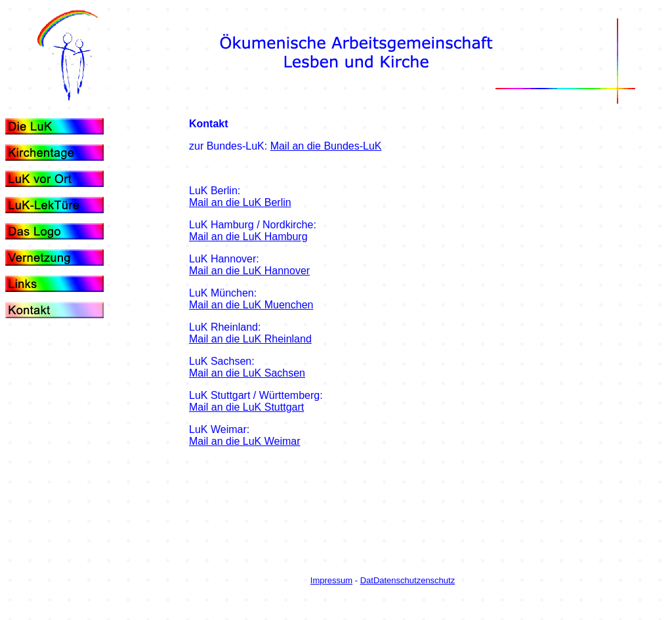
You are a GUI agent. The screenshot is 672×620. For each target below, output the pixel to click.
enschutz (438, 580)
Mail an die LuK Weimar (245, 441)
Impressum (331, 580)
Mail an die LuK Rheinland (250, 339)
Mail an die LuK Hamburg (248, 237)
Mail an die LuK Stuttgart (246, 407)
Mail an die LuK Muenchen (251, 305)
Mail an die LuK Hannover (249, 271)
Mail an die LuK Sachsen (247, 373)
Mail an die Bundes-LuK (326, 146)
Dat (367, 580)
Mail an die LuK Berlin (240, 202)
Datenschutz (397, 580)
